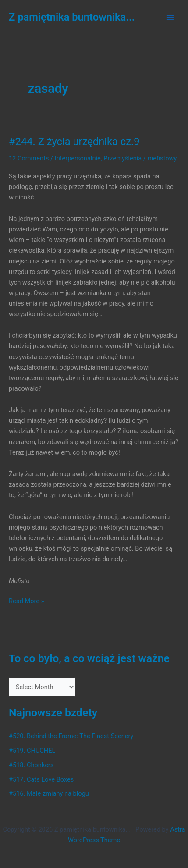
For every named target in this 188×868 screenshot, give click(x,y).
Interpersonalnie (78, 158)
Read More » (27, 601)
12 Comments (29, 158)
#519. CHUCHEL (32, 751)
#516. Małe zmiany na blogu (49, 793)
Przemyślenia (122, 158)
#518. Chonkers (31, 765)
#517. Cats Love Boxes (41, 779)
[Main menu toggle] (170, 18)
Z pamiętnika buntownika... (72, 17)
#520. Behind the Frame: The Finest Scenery (71, 736)
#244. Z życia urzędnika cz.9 (74, 142)
